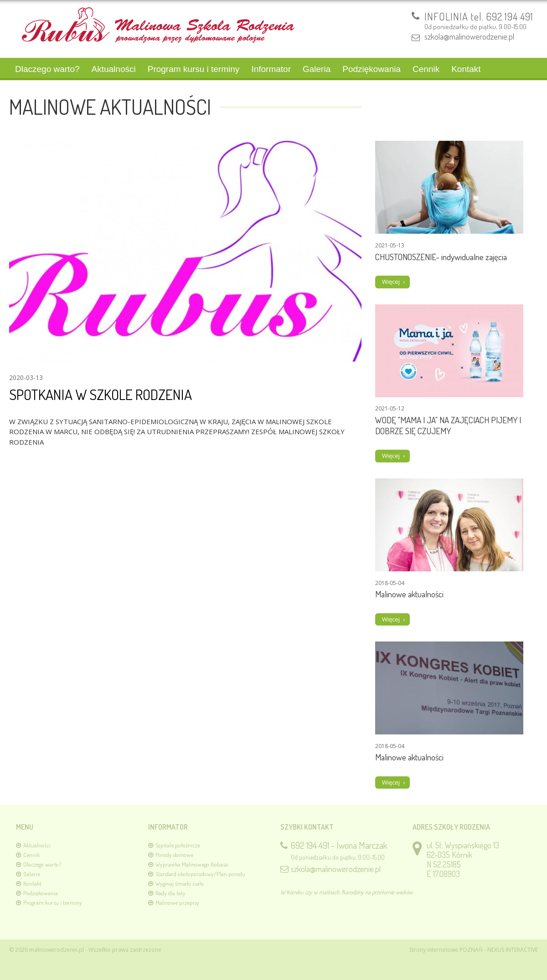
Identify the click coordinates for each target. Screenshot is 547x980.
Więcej (391, 282)
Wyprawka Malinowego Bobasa (192, 864)
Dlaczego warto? (47, 69)
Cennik (426, 69)
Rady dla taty (170, 893)
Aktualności (114, 69)
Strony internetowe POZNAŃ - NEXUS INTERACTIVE (474, 950)
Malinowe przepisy (177, 903)
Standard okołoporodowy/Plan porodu (200, 874)
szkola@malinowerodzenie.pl (469, 36)
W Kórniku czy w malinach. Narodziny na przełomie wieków (347, 892)
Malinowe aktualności (409, 594)
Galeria (317, 69)
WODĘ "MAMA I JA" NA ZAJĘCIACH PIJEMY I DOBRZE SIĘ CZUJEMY (448, 425)
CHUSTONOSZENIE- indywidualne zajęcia (441, 257)
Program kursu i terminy (194, 69)
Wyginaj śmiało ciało (180, 883)
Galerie (32, 874)
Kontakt (466, 69)
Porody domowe (174, 855)
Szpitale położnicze (178, 845)
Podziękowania (372, 69)
